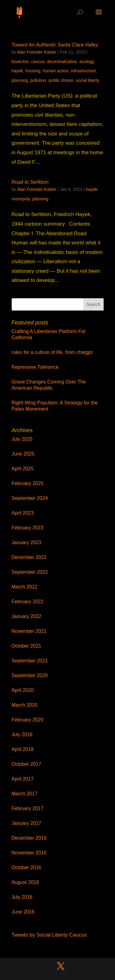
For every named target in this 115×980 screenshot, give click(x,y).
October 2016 (27, 868)
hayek (17, 71)
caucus (38, 62)
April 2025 (23, 469)
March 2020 (25, 705)
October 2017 (27, 764)
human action (56, 71)
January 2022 (27, 616)
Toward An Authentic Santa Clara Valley (55, 45)
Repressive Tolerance (35, 367)
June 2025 (23, 454)
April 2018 (23, 749)
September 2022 (30, 572)
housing (33, 71)
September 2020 (30, 675)
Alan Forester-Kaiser (36, 52)
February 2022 (28, 602)
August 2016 (25, 882)
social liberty (88, 80)
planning (20, 80)
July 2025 (22, 439)
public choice (61, 80)
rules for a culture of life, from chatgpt (52, 352)
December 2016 (29, 838)
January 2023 (27, 542)
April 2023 (23, 513)
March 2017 (25, 794)
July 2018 (22, 735)
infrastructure (83, 71)
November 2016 (29, 853)
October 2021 (27, 646)
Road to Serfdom (30, 182)
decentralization (62, 62)
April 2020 (23, 690)
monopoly (21, 199)
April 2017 (23, 779)
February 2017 (28, 808)
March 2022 (25, 587)
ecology (87, 62)
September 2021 (30, 661)
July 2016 (22, 897)
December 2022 (29, 557)
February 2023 (28, 528)
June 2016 (23, 912)
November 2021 (29, 631)
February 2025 (28, 483)
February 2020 (28, 720)
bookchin (20, 62)
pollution (38, 80)
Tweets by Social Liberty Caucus (49, 935)
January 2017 (27, 823)
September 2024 (30, 498)
